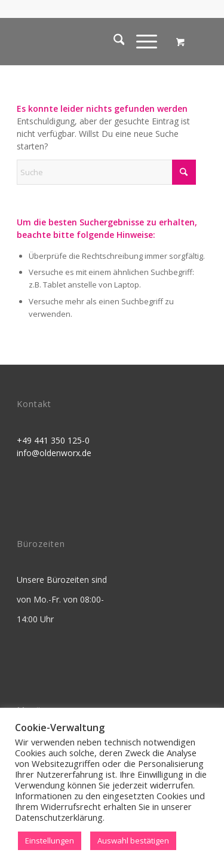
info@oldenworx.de (54, 453)
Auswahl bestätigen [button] (133, 841)
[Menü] (141, 41)
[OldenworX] (93, 41)
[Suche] (113, 41)
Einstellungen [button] (50, 841)
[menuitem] (113, 41)
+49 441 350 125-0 (53, 440)
